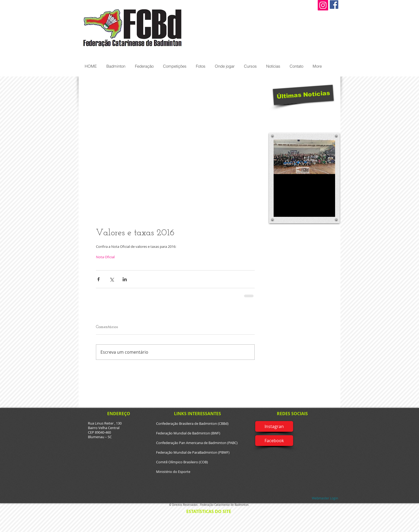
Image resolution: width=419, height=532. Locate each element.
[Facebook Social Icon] (334, 5)
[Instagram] (323, 5)
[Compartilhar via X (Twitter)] (112, 279)
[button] (116, 66)
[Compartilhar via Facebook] (98, 279)
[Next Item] (327, 157)
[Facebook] (274, 441)
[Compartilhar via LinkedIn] (125, 279)
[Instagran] (274, 426)
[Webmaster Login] (325, 498)
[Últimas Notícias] (303, 95)
